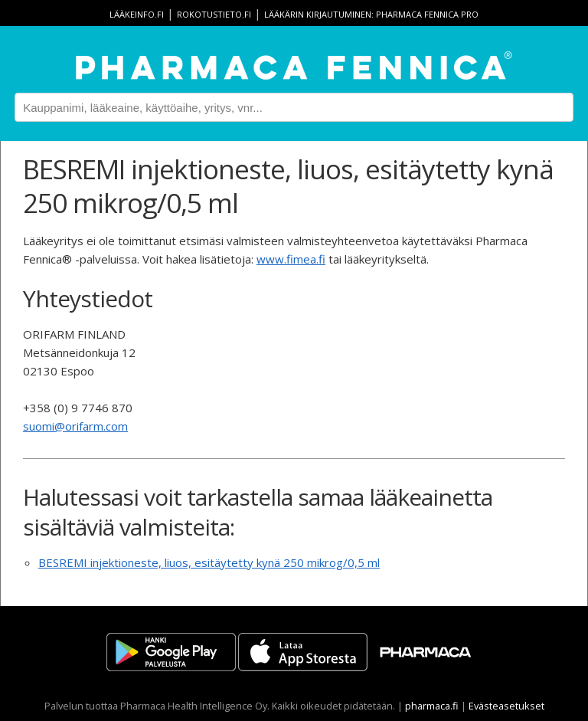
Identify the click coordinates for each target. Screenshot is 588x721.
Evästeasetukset (506, 706)
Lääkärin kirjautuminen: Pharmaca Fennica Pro (371, 14)
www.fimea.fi (291, 259)
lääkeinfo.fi (137, 14)
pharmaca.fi (432, 706)
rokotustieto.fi (214, 14)
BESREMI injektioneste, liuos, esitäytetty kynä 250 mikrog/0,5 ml (209, 562)
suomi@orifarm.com (75, 426)
